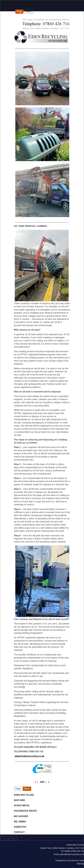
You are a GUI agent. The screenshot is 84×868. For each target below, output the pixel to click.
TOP (42, 782)
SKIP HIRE (20, 800)
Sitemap (80, 864)
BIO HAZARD (21, 816)
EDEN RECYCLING (24, 795)
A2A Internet (72, 860)
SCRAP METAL (22, 806)
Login (82, 860)
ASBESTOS (20, 827)
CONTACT (19, 832)
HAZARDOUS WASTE (25, 811)
